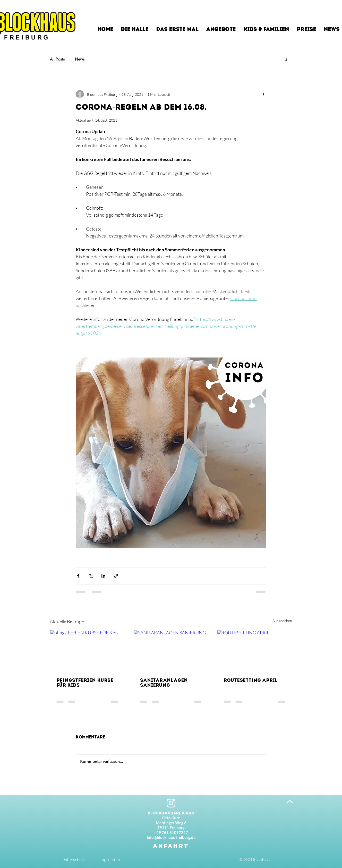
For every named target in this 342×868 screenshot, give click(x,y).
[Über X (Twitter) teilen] (91, 576)
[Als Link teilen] (116, 576)
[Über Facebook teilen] (78, 576)
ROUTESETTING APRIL (251, 681)
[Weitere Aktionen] (263, 94)
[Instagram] (171, 803)
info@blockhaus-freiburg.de (171, 837)
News (80, 59)
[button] (285, 59)
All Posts (57, 59)
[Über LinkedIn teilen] (103, 576)
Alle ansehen (282, 621)
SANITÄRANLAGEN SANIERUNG (164, 683)
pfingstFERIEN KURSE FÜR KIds (85, 683)
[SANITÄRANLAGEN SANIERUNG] (171, 651)
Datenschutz (73, 859)
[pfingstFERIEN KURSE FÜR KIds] (87, 651)
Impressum (110, 859)
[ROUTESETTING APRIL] (255, 651)
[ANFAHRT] (171, 846)
